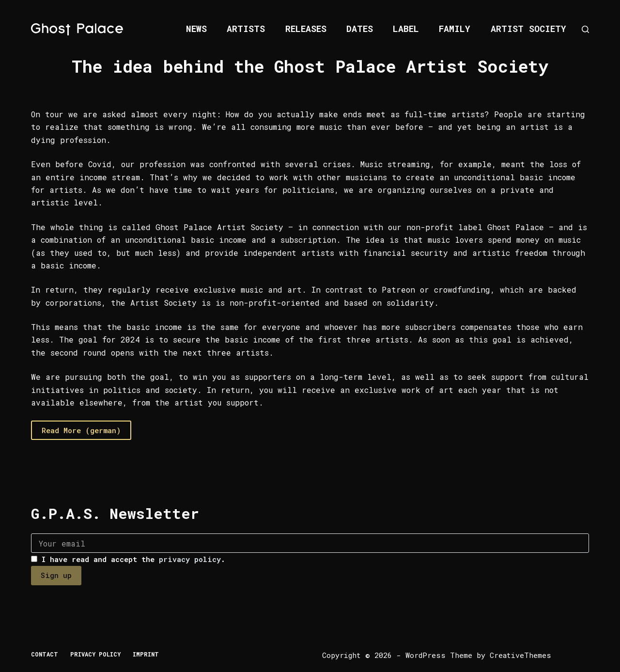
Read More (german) (81, 430)
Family (455, 29)
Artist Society (528, 29)
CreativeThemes (520, 655)
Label (406, 29)
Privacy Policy (95, 654)
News (196, 29)
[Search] (585, 29)
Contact (45, 654)
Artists (246, 29)
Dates (360, 29)
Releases (306, 29)
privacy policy (190, 559)
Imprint (146, 654)
